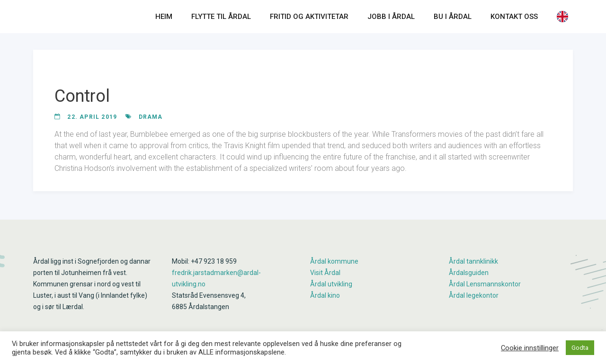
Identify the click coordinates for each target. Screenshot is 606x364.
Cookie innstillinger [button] (530, 348)
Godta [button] (580, 348)
